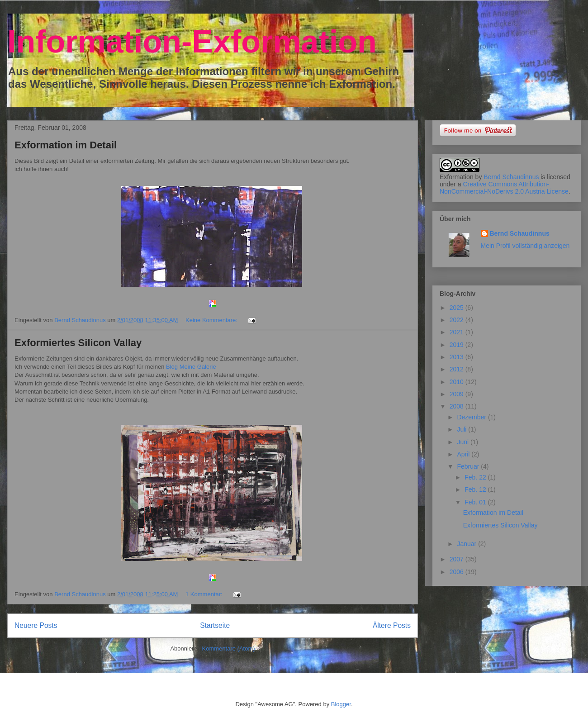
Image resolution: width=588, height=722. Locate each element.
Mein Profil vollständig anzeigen (525, 246)
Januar (467, 544)
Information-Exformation (192, 42)
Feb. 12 (476, 489)
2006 (458, 572)
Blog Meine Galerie (191, 367)
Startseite (215, 625)
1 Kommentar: (205, 594)
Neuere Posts (36, 625)
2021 (458, 332)
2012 (458, 369)
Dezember (472, 417)
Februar (469, 466)
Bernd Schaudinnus (511, 177)
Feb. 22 (476, 477)
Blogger (341, 704)
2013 (458, 357)
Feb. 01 (476, 502)
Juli (462, 429)
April (464, 454)
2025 (458, 308)
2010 (458, 382)
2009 (458, 394)
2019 (458, 345)
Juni (464, 442)
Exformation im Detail (66, 145)
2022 (458, 320)
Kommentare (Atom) (229, 648)
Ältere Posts (392, 625)
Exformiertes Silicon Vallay (78, 343)
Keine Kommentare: (212, 320)
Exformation (457, 177)
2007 (458, 559)
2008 (458, 406)
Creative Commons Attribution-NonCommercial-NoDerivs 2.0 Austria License (504, 188)
